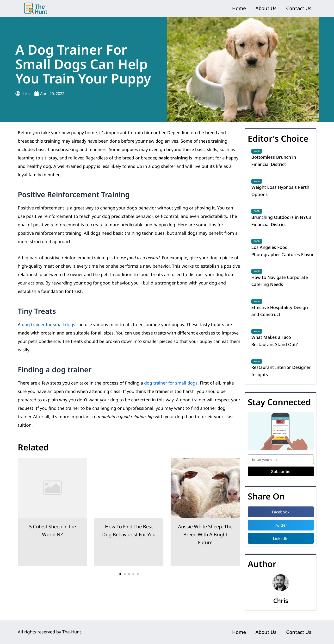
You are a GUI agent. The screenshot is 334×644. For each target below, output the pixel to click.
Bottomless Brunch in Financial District (274, 161)
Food (257, 151)
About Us (266, 8)
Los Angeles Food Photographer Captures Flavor (283, 251)
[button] (120, 574)
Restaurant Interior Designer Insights (281, 371)
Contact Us (299, 8)
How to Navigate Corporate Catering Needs (280, 281)
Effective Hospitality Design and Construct (280, 311)
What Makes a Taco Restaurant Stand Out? (275, 341)
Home (239, 8)
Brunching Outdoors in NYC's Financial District (281, 221)
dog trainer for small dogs (49, 324)
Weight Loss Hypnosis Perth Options (280, 191)
